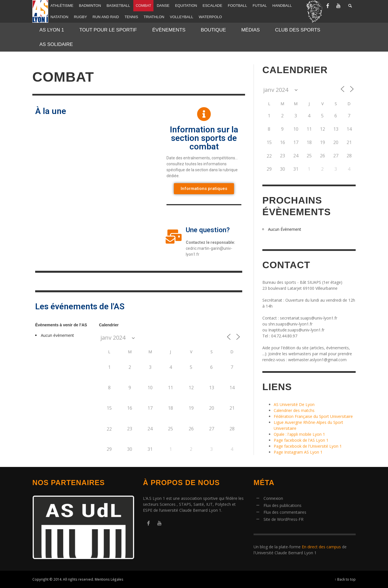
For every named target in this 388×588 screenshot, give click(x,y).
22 (109, 429)
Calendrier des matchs (294, 410)
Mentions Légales (109, 579)
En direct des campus (321, 547)
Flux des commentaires (285, 512)
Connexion (273, 498)
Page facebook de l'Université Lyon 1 (308, 446)
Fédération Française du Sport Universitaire (313, 416)
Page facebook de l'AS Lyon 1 (301, 440)
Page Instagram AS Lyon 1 (298, 452)
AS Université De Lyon (294, 404)
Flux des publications (282, 505)
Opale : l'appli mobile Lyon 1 (299, 434)
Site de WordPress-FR (283, 519)
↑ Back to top (345, 579)
